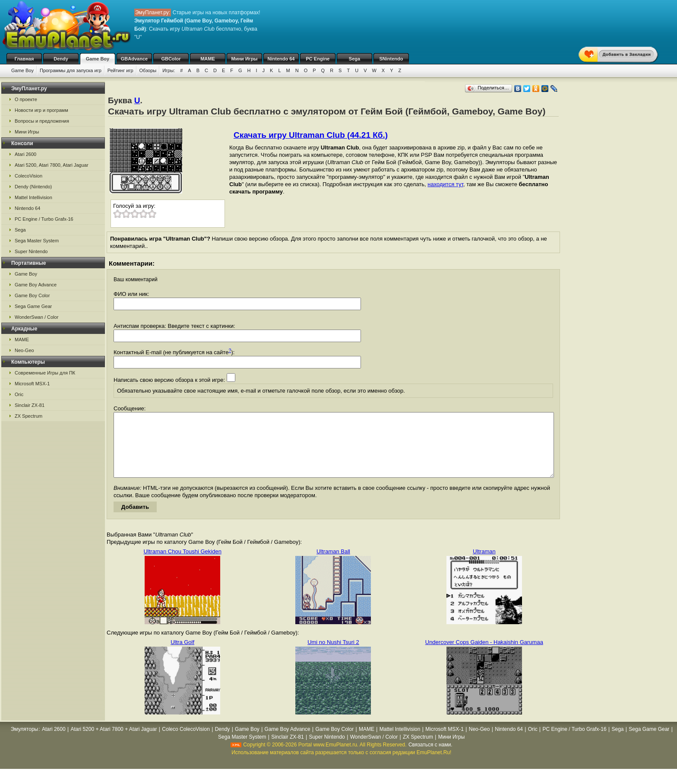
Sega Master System (37, 241)
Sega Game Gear (33, 306)
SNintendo (391, 59)
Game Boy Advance (36, 285)
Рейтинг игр (120, 70)
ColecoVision (28, 176)
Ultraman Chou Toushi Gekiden (182, 564)
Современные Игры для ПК (45, 373)
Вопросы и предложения (42, 121)
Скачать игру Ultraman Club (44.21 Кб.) (311, 135)
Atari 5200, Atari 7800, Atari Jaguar (52, 165)
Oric (19, 394)
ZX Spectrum (28, 416)
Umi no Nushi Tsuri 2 (333, 655)
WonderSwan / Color (36, 317)
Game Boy (98, 59)
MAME (208, 59)
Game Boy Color (32, 295)
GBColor (171, 59)
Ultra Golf (182, 655)
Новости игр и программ (41, 110)
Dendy (61, 59)
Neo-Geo (24, 350)
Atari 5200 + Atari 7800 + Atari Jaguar (114, 742)
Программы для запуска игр (71, 70)
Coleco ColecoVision (186, 742)
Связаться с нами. (430, 758)
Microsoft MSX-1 (32, 384)
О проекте (26, 99)
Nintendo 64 (281, 59)
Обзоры (148, 70)
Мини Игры (245, 59)
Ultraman (484, 564)
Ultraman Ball (333, 564)
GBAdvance (134, 59)
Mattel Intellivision (33, 197)
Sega (354, 59)
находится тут (445, 184)
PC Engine (318, 59)
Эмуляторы (24, 742)
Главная (24, 59)
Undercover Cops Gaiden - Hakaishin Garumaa (484, 655)
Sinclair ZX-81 (30, 405)
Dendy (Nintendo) (33, 187)
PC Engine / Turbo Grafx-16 (44, 219)
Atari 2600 (25, 154)
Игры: (169, 70)
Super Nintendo (31, 251)
